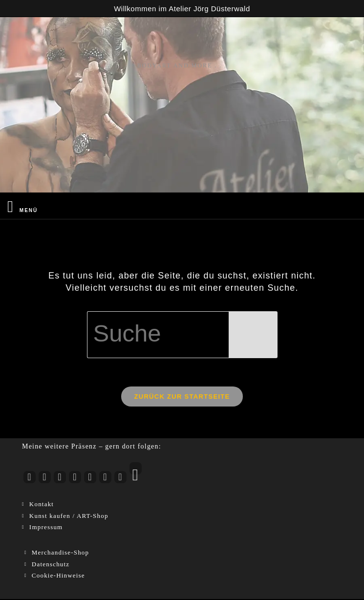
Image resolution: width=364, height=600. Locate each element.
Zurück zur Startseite (182, 397)
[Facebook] (60, 479)
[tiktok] (75, 479)
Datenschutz (51, 565)
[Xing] (120, 479)
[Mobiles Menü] (22, 206)
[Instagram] (45, 479)
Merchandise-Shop (60, 554)
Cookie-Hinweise (58, 577)
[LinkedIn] (90, 479)
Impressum (46, 528)
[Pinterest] (105, 479)
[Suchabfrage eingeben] (182, 335)
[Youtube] (30, 479)
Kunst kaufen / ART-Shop (69, 517)
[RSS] (136, 470)
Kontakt (42, 505)
